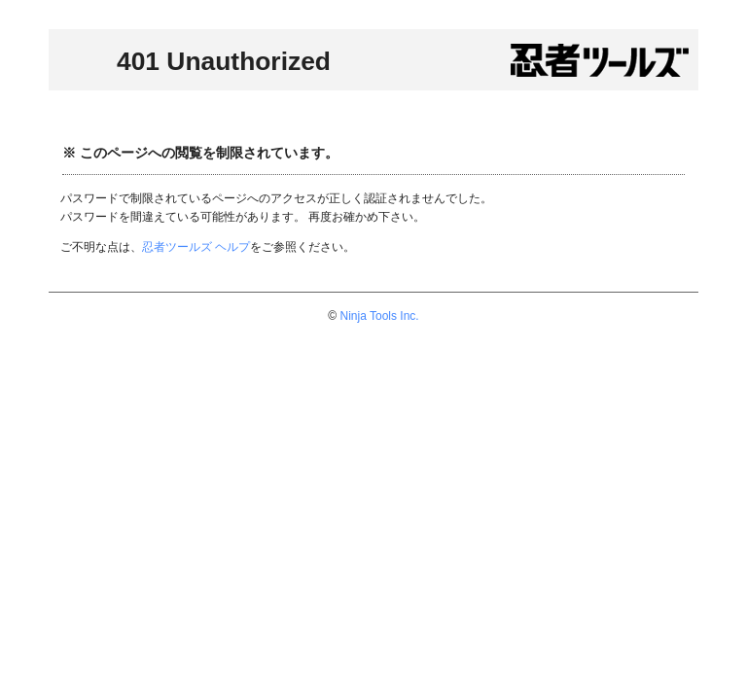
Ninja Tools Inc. (380, 316)
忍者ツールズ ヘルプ (196, 247)
